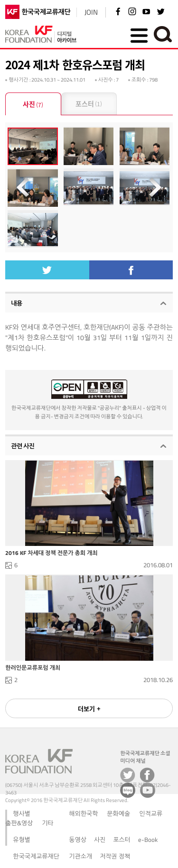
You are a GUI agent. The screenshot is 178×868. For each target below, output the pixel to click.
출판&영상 (19, 823)
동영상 (78, 840)
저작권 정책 (115, 856)
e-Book (148, 840)
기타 (47, 823)
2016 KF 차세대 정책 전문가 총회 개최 (51, 553)
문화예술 (118, 813)
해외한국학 (83, 813)
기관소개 (80, 856)
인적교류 (151, 813)
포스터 (89, 104)
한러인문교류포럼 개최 (33, 668)
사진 (33, 105)
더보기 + (89, 708)
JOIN (91, 12)
